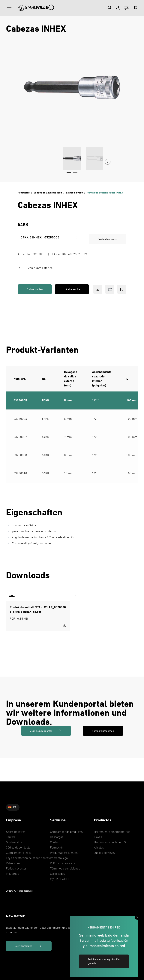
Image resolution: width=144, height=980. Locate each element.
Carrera (11, 837)
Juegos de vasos (104, 853)
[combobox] (49, 239)
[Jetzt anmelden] (29, 946)
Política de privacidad (63, 863)
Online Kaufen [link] (35, 289)
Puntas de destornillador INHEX (105, 192)
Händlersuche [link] (72, 289)
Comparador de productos (66, 832)
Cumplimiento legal (18, 853)
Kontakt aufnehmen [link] (103, 731)
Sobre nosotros (16, 832)
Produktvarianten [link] (108, 239)
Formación (57, 847)
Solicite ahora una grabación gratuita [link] (104, 961)
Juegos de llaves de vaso (48, 192)
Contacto (56, 842)
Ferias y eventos (16, 868)
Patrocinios (13, 863)
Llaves (98, 837)
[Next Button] (108, 162)
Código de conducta (18, 847)
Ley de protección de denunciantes (28, 858)
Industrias (12, 874)
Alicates (99, 847)
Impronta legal (59, 858)
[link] (46, 731)
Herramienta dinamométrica (112, 832)
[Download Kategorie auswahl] (42, 598)
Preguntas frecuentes (64, 853)
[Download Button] (98, 289)
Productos (24, 192)
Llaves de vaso (74, 192)
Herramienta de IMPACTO (110, 842)
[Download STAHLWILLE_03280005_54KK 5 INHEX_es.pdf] (64, 625)
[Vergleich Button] (126, 8)
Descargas (57, 837)
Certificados (57, 874)
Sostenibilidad (15, 842)
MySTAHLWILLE (60, 879)
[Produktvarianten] (49, 239)
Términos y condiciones (65, 868)
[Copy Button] (86, 254)
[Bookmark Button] (122, 289)
